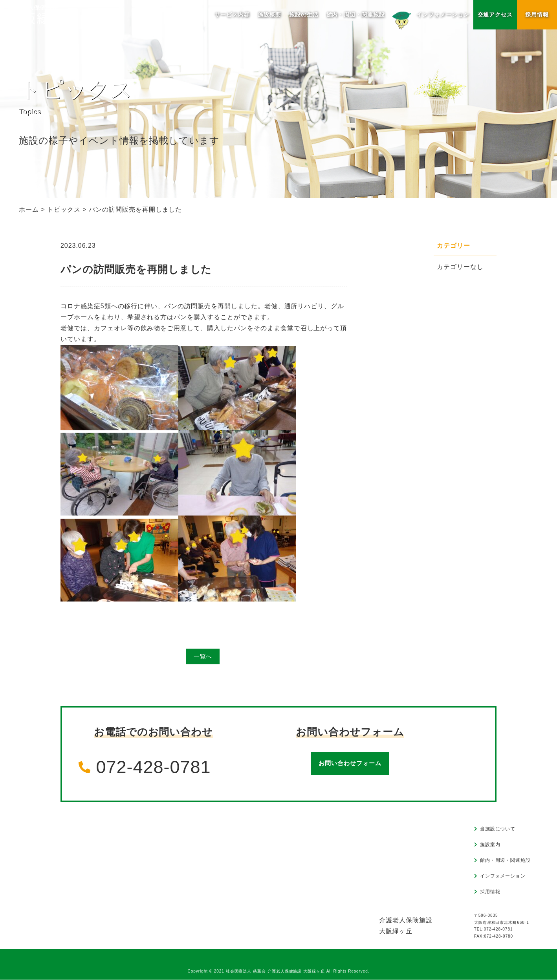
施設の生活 (303, 15)
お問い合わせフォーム (350, 764)
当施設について (498, 830)
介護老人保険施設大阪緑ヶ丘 (406, 926)
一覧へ (203, 657)
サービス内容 (232, 15)
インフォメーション (429, 19)
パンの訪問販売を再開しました (136, 269)
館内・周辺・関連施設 (355, 15)
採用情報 (537, 15)
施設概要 (269, 15)
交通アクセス (495, 15)
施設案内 (490, 845)
